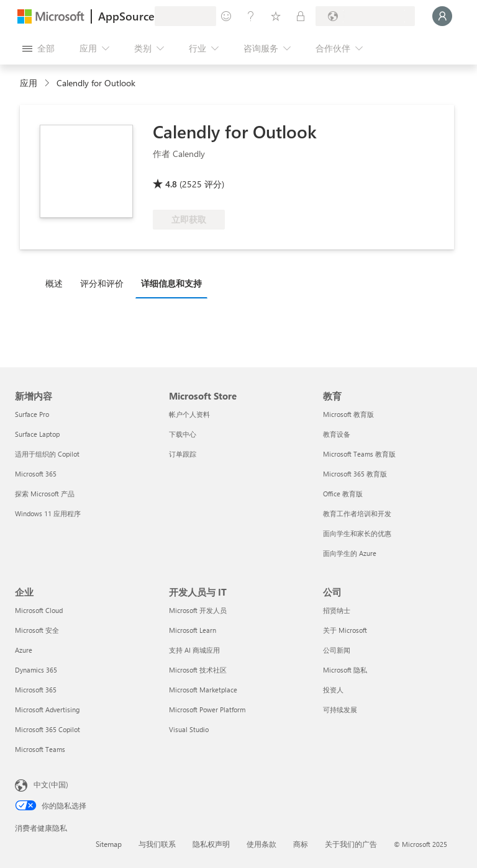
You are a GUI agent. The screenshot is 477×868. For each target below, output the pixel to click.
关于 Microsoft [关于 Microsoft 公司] (345, 630)
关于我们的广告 (351, 844)
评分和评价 (102, 283)
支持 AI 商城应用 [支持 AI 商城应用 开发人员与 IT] (194, 650)
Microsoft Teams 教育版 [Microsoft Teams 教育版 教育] (359, 454)
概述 (54, 283)
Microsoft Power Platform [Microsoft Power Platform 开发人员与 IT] (207, 709)
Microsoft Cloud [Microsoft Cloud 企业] (39, 610)
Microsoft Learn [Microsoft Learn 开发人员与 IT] (193, 630)
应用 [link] (29, 83)
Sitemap (109, 844)
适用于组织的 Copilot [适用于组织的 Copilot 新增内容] (47, 454)
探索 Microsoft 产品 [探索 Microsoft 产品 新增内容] (45, 494)
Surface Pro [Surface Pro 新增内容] (32, 414)
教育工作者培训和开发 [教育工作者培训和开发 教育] (357, 513)
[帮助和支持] (251, 16)
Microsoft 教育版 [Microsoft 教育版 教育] (348, 414)
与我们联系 (157, 844)
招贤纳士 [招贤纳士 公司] (337, 610)
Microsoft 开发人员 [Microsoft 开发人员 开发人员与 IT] (198, 610)
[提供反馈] (226, 16)
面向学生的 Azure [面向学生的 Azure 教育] (350, 553)
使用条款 (261, 844)
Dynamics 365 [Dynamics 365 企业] (36, 670)
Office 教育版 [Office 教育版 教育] (343, 494)
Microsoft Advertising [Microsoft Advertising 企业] (47, 709)
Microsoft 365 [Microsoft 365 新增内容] (36, 474)
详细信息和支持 (171, 283)
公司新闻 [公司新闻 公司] (337, 650)
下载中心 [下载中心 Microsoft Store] (183, 434)
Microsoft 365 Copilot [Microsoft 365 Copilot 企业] (48, 729)
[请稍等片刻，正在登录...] (442, 16)
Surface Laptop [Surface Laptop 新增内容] (37, 434)
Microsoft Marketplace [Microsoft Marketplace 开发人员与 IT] (203, 690)
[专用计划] (301, 16)
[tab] (57, 283)
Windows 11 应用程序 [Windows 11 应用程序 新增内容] (48, 513)
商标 (301, 844)
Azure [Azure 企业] (24, 650)
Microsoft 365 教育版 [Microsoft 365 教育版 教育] (355, 474)
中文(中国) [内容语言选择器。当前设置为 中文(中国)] (51, 784)
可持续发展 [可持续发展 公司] (340, 709)
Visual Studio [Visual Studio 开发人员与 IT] (189, 729)
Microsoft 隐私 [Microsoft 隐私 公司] (345, 670)
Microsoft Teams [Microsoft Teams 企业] (40, 749)
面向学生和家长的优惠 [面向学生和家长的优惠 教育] (357, 533)
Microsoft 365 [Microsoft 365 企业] (36, 690)
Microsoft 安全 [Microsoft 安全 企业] (37, 630)
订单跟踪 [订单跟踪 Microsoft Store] (183, 454)
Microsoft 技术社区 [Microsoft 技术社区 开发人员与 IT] (198, 670)
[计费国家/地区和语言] (365, 16)
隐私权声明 (211, 844)
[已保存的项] (276, 16)
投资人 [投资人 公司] (333, 690)
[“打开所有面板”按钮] (39, 48)
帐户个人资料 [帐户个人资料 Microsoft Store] (189, 414)
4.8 (171, 184)
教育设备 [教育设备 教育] (337, 434)
